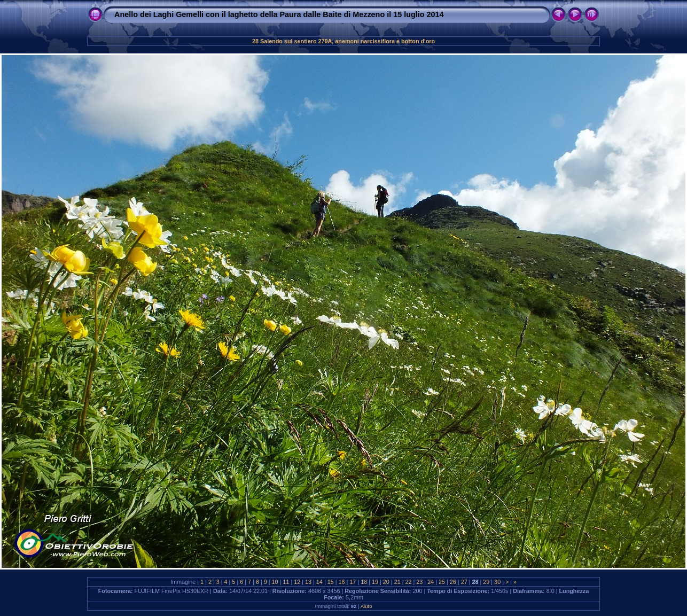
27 (464, 582)
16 (342, 582)
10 (275, 582)
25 (442, 582)
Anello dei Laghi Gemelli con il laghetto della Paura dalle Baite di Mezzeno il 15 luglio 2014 (279, 14)
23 (419, 582)
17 (353, 582)
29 (486, 582)
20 (386, 582)
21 (397, 582)
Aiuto (366, 606)
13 (308, 582)
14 (319, 582)
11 (286, 582)
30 (497, 582)
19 (375, 582)
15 (331, 582)
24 (431, 582)
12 (297, 582)
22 (409, 582)
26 (453, 582)
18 (364, 582)
